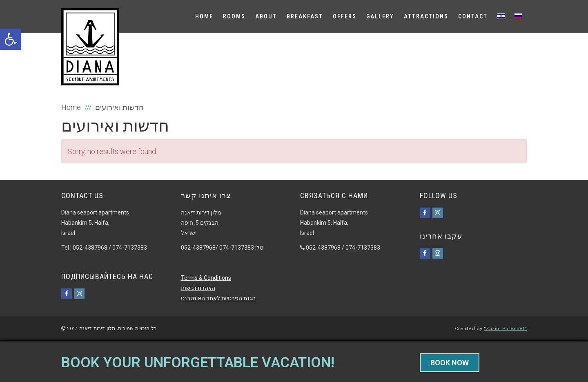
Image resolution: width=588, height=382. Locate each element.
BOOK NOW (450, 363)
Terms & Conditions (206, 278)
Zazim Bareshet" (506, 328)
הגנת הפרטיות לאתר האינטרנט (218, 298)
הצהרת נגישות (198, 288)
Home (71, 107)
